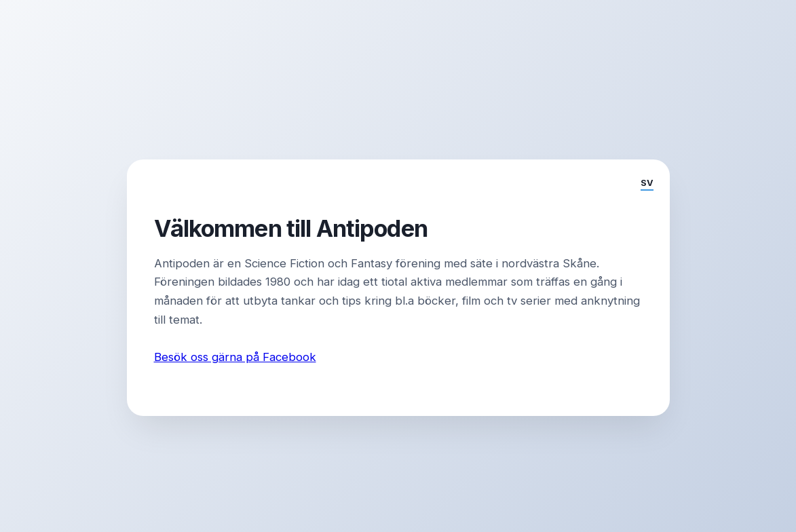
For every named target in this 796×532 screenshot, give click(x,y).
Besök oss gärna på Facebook (235, 357)
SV (647, 183)
